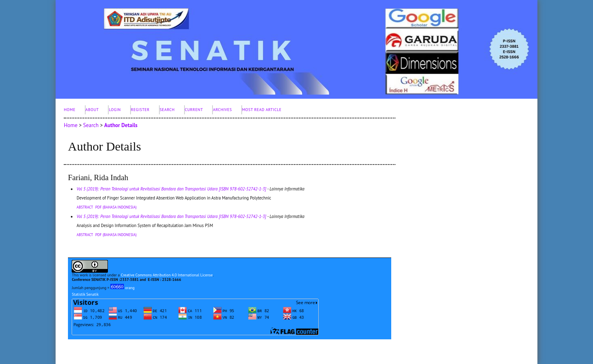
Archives (222, 110)
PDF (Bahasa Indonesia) (116, 207)
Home (70, 110)
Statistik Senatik (85, 294)
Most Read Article (262, 110)
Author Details (121, 125)
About (92, 110)
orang (123, 288)
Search (167, 110)
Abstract (85, 207)
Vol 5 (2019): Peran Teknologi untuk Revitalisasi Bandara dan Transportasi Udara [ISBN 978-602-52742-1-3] (171, 189)
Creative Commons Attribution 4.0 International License (167, 275)
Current (194, 110)
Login (115, 110)
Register (140, 110)
